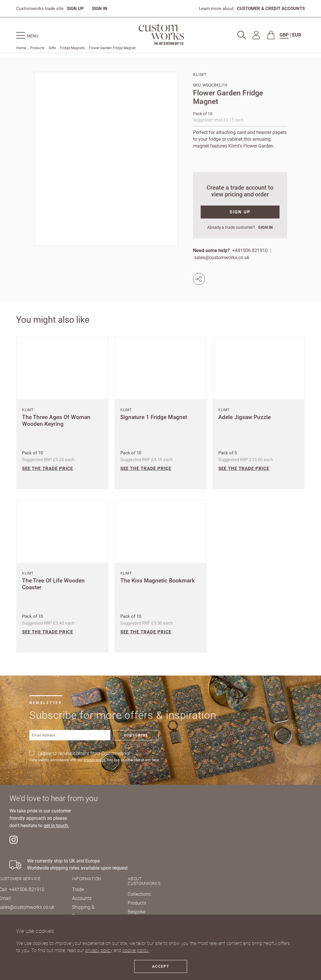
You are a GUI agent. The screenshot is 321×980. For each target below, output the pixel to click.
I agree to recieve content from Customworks (84, 753)
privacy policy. (95, 760)
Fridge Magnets (72, 48)
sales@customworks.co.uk (222, 258)
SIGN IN (100, 9)
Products (37, 48)
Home (21, 48)
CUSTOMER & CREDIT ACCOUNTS (271, 9)
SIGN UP (75, 9)
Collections (139, 894)
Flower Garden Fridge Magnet (112, 48)
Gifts (52, 48)
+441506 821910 (250, 250)
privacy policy (99, 950)
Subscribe (136, 735)
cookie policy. (136, 950)
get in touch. (56, 826)
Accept (161, 966)
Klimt (200, 75)
